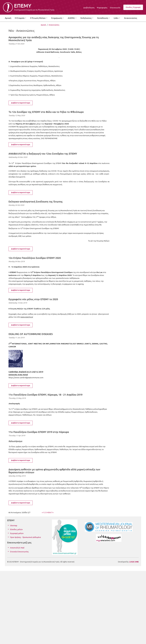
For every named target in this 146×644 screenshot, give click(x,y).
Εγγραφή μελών (17, 533)
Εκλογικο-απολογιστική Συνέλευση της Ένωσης (36, 202)
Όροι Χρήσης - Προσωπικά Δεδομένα (25, 537)
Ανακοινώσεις (54, 25)
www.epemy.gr (27, 317)
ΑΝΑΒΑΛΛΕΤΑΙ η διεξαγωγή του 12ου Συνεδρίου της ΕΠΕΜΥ (43, 154)
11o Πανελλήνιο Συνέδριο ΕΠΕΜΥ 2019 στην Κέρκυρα (39, 432)
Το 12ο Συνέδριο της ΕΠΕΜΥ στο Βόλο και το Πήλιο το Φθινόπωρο (46, 112)
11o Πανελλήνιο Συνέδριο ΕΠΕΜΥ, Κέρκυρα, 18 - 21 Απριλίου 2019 (45, 395)
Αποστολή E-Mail (17, 548)
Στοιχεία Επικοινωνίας (19, 552)
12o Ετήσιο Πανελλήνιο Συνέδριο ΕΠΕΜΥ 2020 (35, 258)
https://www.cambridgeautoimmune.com (26, 378)
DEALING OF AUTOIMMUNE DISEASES (31, 334)
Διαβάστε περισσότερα (21, 103)
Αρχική (43, 25)
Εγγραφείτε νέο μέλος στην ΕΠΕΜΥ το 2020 (33, 299)
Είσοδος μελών (16, 529)
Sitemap (14, 526)
